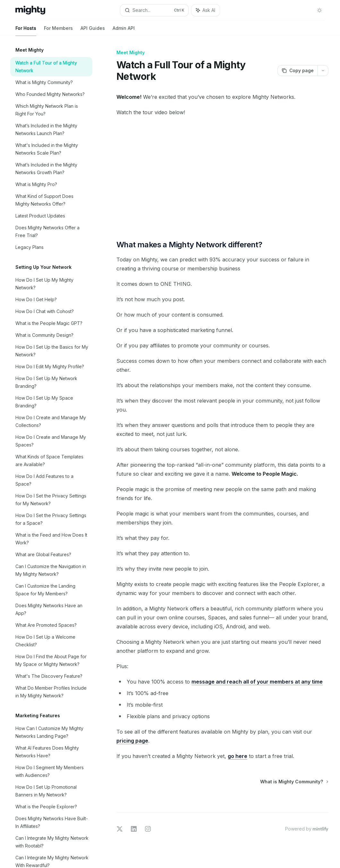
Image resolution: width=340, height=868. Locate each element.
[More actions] (323, 71)
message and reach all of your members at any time (257, 682)
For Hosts (26, 31)
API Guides (93, 31)
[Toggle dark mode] (319, 10)
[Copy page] (297, 71)
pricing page (132, 741)
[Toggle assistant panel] (206, 10)
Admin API (124, 31)
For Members (58, 31)
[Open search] (154, 10)
